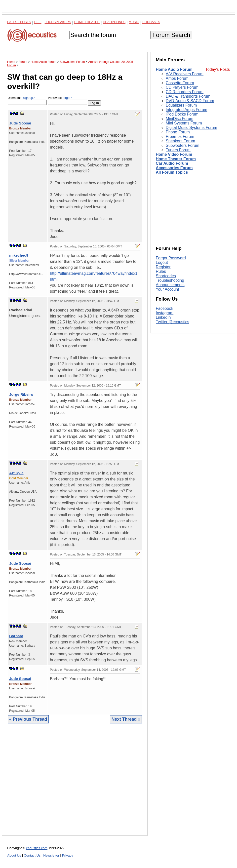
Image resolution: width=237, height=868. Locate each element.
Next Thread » (126, 719)
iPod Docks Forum (182, 114)
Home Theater (87, 22)
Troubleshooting (170, 280)
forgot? (67, 98)
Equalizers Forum (181, 105)
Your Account (167, 289)
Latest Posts (19, 22)
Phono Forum (178, 132)
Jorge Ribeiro (21, 394)
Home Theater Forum (176, 159)
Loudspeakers (58, 22)
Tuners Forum (178, 150)
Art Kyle (16, 473)
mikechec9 (19, 255)
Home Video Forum (174, 154)
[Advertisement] (75, 783)
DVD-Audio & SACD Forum (190, 101)
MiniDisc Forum (179, 119)
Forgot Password (171, 258)
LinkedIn (163, 317)
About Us (14, 855)
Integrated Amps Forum (186, 110)
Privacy (68, 855)
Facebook (164, 308)
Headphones (114, 22)
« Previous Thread (28, 719)
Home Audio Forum (174, 69)
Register (163, 267)
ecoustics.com (37, 848)
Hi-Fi (38, 22)
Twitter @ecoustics (173, 322)
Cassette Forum (180, 83)
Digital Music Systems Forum (191, 128)
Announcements (170, 285)
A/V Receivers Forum (185, 74)
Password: (67, 100)
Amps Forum (177, 78)
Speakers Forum (180, 141)
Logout (162, 262)
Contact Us (32, 855)
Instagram (165, 313)
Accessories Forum (174, 168)
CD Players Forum (182, 87)
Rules (161, 271)
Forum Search (171, 35)
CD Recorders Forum (185, 92)
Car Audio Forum (172, 163)
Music (134, 22)
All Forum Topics (172, 172)
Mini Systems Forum (184, 123)
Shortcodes (166, 276)
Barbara (16, 636)
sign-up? (29, 98)
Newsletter (51, 855)
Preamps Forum (180, 137)
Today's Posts (218, 69)
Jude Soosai (20, 123)
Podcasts (151, 22)
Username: (27, 100)
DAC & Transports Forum (188, 96)
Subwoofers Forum (182, 145)
